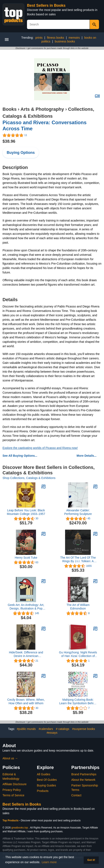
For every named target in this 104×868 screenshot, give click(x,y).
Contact (76, 795)
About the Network (83, 780)
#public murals (26, 729)
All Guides (44, 774)
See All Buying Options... (20, 456)
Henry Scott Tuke (26, 558)
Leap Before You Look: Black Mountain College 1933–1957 (26, 512)
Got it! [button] (91, 860)
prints (39, 38)
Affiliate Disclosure (15, 784)
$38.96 (9, 141)
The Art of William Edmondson (78, 607)
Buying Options (21, 153)
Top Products (11, 821)
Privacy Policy (12, 790)
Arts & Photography (42, 109)
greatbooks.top (20, 828)
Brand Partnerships (84, 774)
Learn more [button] (49, 862)
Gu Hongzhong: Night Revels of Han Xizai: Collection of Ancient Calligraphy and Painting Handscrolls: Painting (78, 654)
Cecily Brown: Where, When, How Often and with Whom (26, 701)
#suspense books (84, 729)
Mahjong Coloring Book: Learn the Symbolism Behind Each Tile (78, 702)
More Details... (87, 456)
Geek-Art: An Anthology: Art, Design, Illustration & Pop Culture (26, 607)
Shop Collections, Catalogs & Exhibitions (29, 478)
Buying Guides (46, 785)
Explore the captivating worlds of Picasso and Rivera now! (40, 448)
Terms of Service (13, 795)
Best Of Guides (47, 780)
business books (65, 41)
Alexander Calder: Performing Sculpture (78, 512)
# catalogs (63, 729)
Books (10, 109)
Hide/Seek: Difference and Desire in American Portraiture (26, 654)
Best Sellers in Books (46, 5)
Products (43, 791)
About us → (10, 758)
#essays (52, 733)
